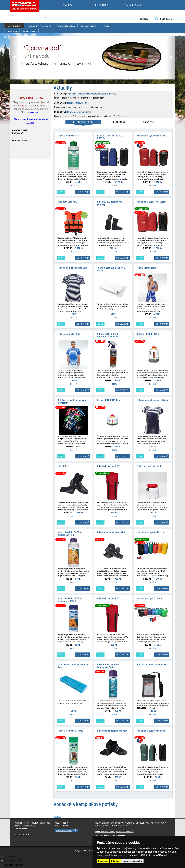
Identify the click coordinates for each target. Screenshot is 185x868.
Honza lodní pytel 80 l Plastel (151, 530)
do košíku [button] (83, 191)
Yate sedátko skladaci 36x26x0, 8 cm (73, 663)
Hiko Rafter (63, 464)
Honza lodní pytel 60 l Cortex (151, 135)
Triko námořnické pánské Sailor (73, 267)
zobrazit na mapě (22, 831)
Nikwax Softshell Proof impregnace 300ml (108, 663)
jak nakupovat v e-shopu (39, 26)
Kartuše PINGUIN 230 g (108, 398)
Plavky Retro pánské (146, 267)
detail (61, 191)
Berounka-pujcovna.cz (125, 828)
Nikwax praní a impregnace (79, 112)
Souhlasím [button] (103, 861)
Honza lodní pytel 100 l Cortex (151, 201)
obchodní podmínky (66, 26)
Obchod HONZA (133, 5)
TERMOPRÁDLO (101, 5)
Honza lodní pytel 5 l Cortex (150, 596)
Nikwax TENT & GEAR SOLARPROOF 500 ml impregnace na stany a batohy (112, 335)
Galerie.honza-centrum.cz (105, 828)
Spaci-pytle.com (101, 833)
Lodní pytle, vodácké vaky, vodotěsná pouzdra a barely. (91, 94)
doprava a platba (89, 26)
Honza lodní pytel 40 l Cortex (151, 727)
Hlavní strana (15, 26)
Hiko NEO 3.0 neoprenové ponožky (110, 202)
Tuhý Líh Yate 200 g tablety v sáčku (111, 268)
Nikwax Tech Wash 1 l (68, 135)
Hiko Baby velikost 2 (67, 201)
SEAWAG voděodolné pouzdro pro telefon (72, 400)
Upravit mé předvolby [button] (132, 861)
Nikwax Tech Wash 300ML (70, 727)
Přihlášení (144, 19)
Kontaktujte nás (67, 827)
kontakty (13, 31)
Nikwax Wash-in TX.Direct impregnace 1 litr (70, 531)
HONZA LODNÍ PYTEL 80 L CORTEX (110, 137)
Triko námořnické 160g (69, 333)
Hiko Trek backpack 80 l (109, 464)
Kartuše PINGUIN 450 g (148, 333)
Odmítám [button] (115, 861)
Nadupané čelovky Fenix (77, 103)
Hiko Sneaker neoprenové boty (112, 727)
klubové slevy (30, 31)
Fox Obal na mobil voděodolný (151, 661)
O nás (106, 26)
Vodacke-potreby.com (117, 833)
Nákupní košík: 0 (163, 19)
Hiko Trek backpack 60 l (109, 596)
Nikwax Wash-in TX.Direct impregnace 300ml (70, 597)
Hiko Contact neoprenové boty (112, 530)
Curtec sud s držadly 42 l (149, 464)
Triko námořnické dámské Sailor (152, 398)
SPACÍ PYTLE (69, 5)
